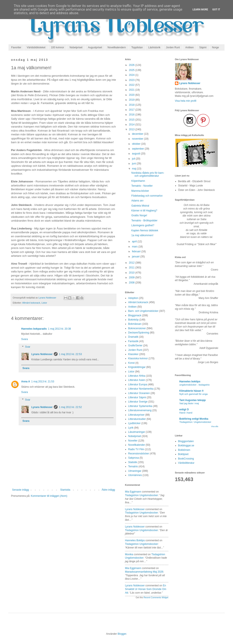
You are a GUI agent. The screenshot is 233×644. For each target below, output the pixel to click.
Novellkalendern (117, 47)
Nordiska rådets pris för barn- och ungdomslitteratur (148, 174)
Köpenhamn (138, 181)
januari (136, 257)
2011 (132, 268)
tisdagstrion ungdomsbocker (141, 495)
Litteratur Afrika (137, 376)
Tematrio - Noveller (142, 186)
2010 (132, 273)
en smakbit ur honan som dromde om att (146, 589)
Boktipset (183, 454)
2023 (132, 80)
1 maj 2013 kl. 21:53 (43, 382)
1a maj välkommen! (142, 235)
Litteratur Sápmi (137, 397)
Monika (129, 554)
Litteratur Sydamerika (140, 406)
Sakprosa (134, 458)
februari (137, 251)
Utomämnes (135, 475)
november (138, 139)
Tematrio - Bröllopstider (144, 221)
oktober (137, 144)
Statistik (133, 462)
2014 (132, 125)
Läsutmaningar (137, 432)
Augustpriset (95, 47)
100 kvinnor (57, 47)
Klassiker (133, 354)
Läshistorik (154, 47)
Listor (44, 303)
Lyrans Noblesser (42, 354)
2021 (132, 90)
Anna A (26, 382)
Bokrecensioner (137, 328)
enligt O (184, 409)
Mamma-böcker (140, 191)
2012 (132, 263)
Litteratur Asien (137, 380)
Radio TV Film (136, 449)
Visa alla (215, 426)
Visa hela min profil (186, 101)
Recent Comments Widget (156, 598)
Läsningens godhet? (143, 225)
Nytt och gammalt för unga (194, 394)
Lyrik (131, 428)
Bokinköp (133, 320)
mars (135, 247)
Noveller (133, 441)
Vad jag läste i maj (189, 403)
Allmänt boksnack (31, 303)
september (138, 149)
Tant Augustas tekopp (193, 400)
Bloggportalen (186, 441)
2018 (132, 105)
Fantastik (133, 341)
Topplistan (137, 47)
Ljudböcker (134, 423)
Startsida (65, 490)
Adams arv (137, 201)
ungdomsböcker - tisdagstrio (195, 385)
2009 (132, 278)
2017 (132, 110)
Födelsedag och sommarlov (147, 196)
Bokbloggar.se (186, 446)
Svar (28, 347)
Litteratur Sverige (138, 402)
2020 (132, 95)
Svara (24, 339)
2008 (132, 283)
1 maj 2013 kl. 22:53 (70, 354)
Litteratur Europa (138, 384)
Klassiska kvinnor (138, 358)
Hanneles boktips (135, 540)
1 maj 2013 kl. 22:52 (70, 407)
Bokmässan (135, 324)
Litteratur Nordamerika (141, 389)
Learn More (200, 10)
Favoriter (16, 47)
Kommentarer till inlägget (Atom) (49, 496)
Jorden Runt (173, 47)
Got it (216, 10)
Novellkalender (137, 445)
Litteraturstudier (137, 419)
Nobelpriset (76, 47)
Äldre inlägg (108, 490)
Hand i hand (186, 413)
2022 (132, 85)
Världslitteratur (186, 463)
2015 (132, 120)
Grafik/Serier (135, 346)
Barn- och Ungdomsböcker (143, 311)
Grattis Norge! (139, 215)
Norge (216, 47)
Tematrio (133, 466)
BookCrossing (186, 459)
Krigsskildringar (137, 367)
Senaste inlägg (20, 490)
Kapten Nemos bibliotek (145, 230)
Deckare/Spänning (139, 333)
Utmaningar (135, 471)
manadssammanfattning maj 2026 (144, 572)
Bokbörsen (184, 450)
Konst (131, 363)
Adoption (133, 298)
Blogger (122, 634)
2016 (132, 115)
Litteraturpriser (136, 415)
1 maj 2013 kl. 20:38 (60, 329)
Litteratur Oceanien (139, 393)
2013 (132, 129)
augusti (136, 154)
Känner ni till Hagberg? (144, 211)
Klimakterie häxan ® (192, 391)
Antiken (190, 47)
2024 (132, 75)
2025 (132, 70)
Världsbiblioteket (36, 47)
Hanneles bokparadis (34, 329)
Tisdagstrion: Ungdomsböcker (195, 422)
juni (134, 164)
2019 (132, 100)
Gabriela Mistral (140, 206)
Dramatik (133, 337)
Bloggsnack (135, 315)
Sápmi (203, 47)
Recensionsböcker (139, 454)
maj (134, 169)
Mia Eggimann (133, 492)
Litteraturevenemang (140, 410)
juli (134, 159)
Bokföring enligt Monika (194, 419)
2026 (132, 65)
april (135, 241)
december (138, 134)
